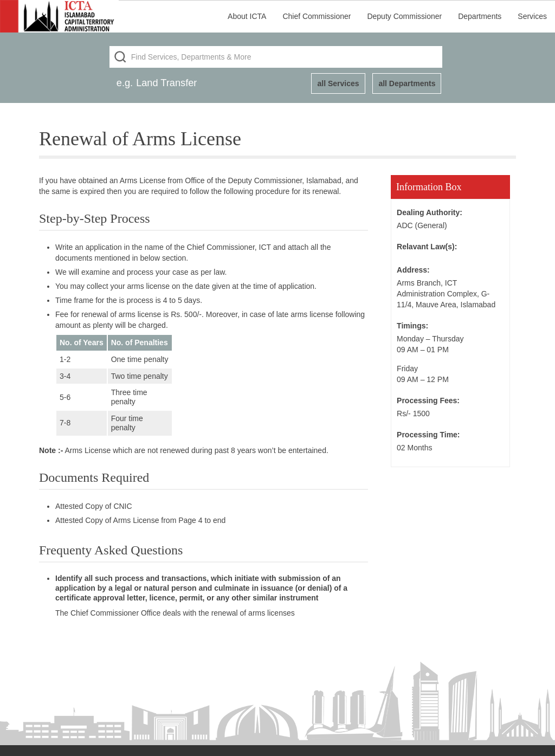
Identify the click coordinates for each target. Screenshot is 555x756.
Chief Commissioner (317, 16)
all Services (338, 83)
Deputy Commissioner (404, 16)
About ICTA (247, 16)
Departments (480, 16)
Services (532, 16)
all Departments (407, 83)
